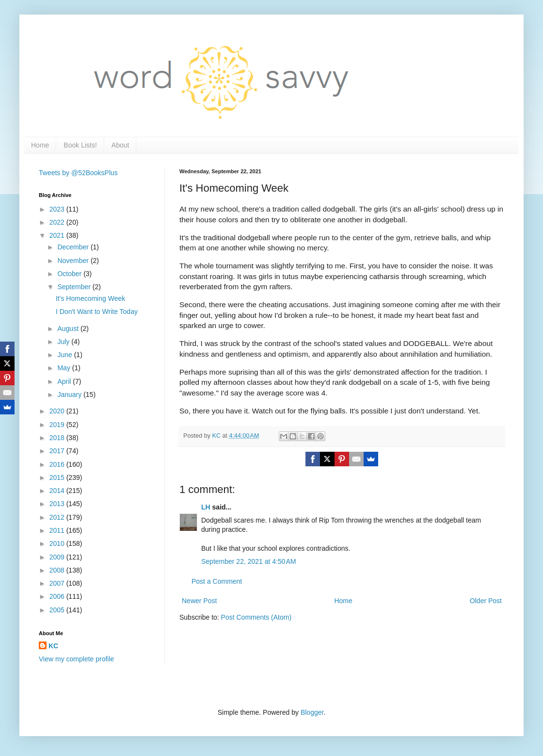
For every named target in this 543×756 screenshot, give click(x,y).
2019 (58, 425)
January (70, 394)
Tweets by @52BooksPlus (78, 173)
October (70, 274)
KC (53, 646)
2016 (58, 464)
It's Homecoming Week (90, 298)
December (74, 247)
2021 (58, 235)
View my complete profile (76, 659)
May (64, 368)
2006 (58, 596)
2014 (58, 491)
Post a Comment (217, 581)
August (69, 329)
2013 (58, 504)
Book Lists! (80, 145)
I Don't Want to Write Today (97, 312)
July (64, 342)
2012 (58, 517)
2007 (58, 583)
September (75, 287)
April (65, 381)
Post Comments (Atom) (256, 617)
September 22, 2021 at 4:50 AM (249, 561)
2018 (58, 438)
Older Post (486, 601)
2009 (58, 557)
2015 (58, 477)
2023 (58, 209)
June (65, 355)
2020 (58, 411)
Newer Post (199, 601)
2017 (58, 451)
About (120, 145)
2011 (58, 530)
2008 (58, 570)
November (74, 261)
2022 (58, 222)
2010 (58, 543)
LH (206, 507)
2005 (58, 610)
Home (40, 145)
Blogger (312, 712)
